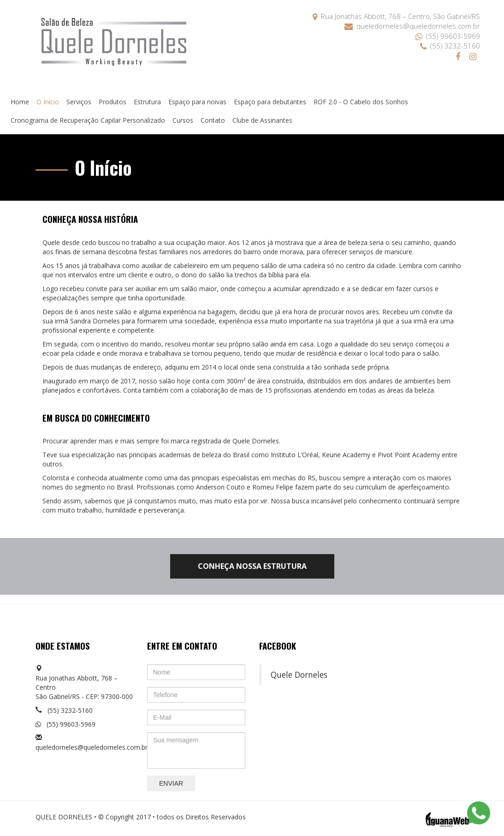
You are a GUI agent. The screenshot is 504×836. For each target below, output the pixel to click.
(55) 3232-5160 (450, 46)
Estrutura (147, 102)
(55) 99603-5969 (448, 36)
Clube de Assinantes (262, 120)
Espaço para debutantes (270, 102)
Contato (213, 120)
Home (20, 102)
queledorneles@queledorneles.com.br (412, 26)
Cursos (183, 120)
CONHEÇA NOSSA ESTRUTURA (252, 566)
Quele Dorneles (299, 675)
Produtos (113, 102)
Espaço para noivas (197, 102)
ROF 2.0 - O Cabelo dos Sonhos (361, 102)
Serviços (79, 102)
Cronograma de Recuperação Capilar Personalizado (88, 120)
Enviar (171, 783)
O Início (48, 102)
